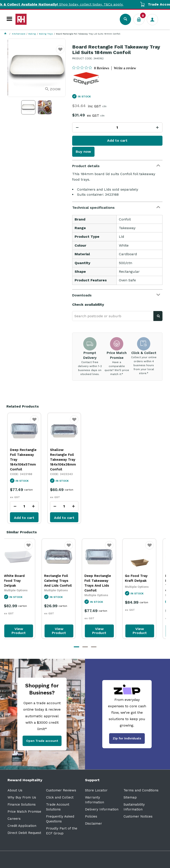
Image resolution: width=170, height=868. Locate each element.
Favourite (60, 52)
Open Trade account (42, 741)
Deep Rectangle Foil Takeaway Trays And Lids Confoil (104, 583)
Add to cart (117, 140)
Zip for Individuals (127, 738)
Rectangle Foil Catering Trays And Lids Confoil (64, 581)
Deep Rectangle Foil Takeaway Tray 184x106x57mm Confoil (23, 460)
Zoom (55, 89)
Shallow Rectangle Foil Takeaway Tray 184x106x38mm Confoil (63, 460)
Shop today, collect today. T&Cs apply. (72, 4)
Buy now (83, 152)
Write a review (125, 68)
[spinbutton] (117, 127)
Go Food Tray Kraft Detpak (142, 578)
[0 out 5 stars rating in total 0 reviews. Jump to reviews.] (91, 68)
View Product (25, 631)
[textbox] (113, 316)
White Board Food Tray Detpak (20, 581)
